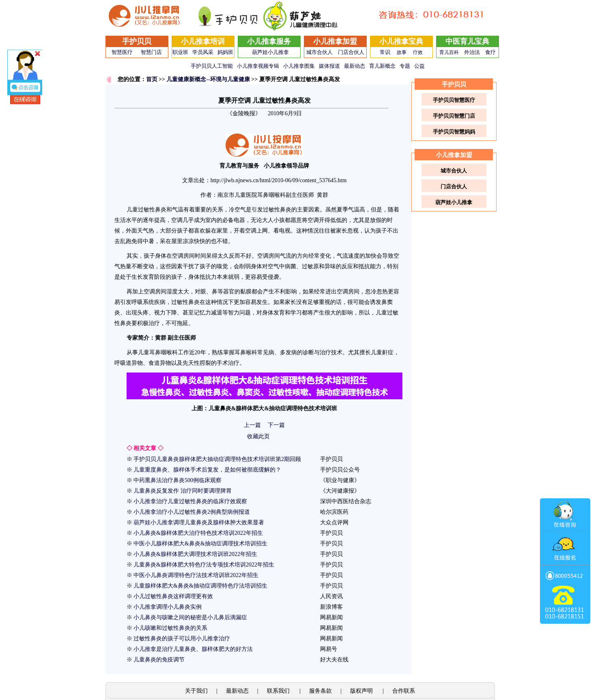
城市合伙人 (319, 52)
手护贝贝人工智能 (212, 66)
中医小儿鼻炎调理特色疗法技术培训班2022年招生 (196, 575)
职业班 (180, 52)
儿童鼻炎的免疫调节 (159, 660)
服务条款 (320, 691)
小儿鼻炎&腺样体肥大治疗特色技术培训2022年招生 (198, 533)
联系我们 (279, 691)
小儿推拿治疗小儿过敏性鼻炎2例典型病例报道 (192, 512)
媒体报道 (329, 66)
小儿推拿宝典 (401, 41)
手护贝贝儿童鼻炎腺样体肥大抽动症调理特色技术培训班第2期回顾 (217, 459)
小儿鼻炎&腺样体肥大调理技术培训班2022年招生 (195, 554)
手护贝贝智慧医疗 (454, 100)
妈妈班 (225, 52)
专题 (405, 66)
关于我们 (196, 691)
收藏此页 (258, 436)
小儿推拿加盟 (335, 41)
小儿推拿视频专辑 (258, 66)
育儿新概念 (382, 66)
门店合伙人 (351, 52)
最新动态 (355, 66)
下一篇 (276, 425)
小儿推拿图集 (299, 66)
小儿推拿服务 (269, 41)
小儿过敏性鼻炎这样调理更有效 (173, 596)
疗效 (418, 52)
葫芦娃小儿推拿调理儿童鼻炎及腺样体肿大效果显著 (199, 522)
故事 (402, 52)
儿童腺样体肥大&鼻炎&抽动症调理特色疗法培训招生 (200, 586)
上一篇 (252, 425)
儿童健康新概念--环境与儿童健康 (208, 79)
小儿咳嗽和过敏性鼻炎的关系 (170, 628)
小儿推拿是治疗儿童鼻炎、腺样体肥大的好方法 (193, 649)
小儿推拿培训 (203, 41)
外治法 (472, 52)
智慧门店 (151, 52)
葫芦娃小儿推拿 (270, 52)
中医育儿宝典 (467, 41)
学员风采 (203, 52)
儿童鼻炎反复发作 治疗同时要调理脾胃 (183, 491)
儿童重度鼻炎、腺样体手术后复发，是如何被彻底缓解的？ (207, 470)
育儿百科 (449, 52)
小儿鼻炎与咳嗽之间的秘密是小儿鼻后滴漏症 (190, 617)
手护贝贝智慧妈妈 (454, 132)
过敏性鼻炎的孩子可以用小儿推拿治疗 (182, 639)
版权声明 (362, 691)
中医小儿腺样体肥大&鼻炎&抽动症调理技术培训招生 (200, 544)
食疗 (490, 52)
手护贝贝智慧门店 (454, 116)
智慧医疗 (122, 52)
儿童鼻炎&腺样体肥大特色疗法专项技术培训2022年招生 (204, 565)
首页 (152, 79)
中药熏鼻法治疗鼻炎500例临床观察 (177, 480)
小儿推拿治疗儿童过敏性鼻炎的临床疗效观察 (190, 501)
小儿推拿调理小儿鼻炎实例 (168, 607)
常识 (385, 52)
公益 (419, 66)
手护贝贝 (137, 41)
